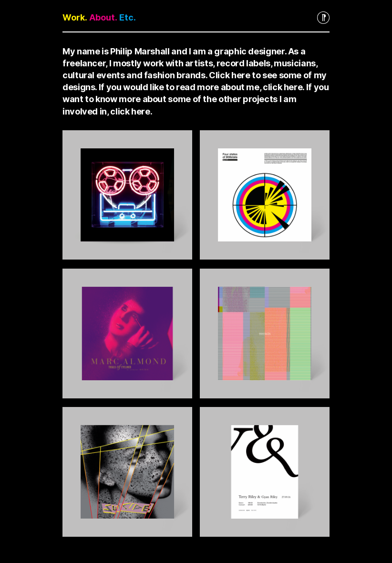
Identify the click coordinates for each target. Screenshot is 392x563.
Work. (75, 17)
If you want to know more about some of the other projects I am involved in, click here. (196, 99)
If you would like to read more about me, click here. (201, 87)
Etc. (128, 17)
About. (103, 17)
